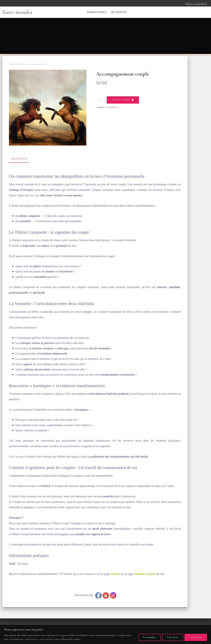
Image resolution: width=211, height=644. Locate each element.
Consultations (21, 64)
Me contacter (119, 12)
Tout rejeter (173, 637)
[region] (106, 634)
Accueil (12, 64)
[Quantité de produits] (100, 99)
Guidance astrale (97, 12)
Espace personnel (196, 4)
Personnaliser (150, 637)
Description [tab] (19, 159)
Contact (115, 574)
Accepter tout (196, 637)
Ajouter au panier (121, 100)
